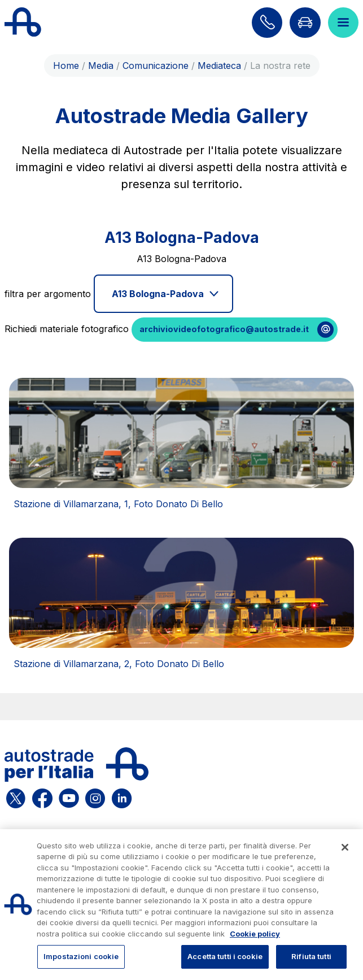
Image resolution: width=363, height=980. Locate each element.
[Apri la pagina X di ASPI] (16, 797)
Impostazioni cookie (81, 956)
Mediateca (219, 66)
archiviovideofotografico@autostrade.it (224, 329)
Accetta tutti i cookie (225, 956)
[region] (181, 905)
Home (66, 66)
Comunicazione (156, 66)
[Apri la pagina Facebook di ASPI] (42, 797)
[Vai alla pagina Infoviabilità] (305, 23)
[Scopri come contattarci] (267, 23)
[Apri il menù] (343, 23)
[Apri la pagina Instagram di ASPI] (95, 797)
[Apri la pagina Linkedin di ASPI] (122, 797)
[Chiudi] (345, 847)
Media (101, 66)
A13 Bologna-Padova (158, 294)
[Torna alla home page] (23, 23)
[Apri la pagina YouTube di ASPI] (69, 797)
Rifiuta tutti (311, 956)
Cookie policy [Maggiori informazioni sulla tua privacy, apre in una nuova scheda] (255, 934)
